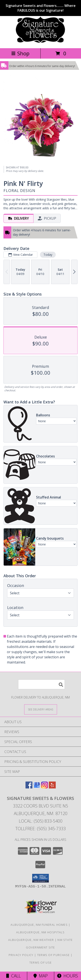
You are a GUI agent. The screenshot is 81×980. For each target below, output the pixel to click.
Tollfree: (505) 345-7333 (40, 829)
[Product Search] (41, 684)
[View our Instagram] (44, 787)
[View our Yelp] (52, 787)
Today (48, 255)
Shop (20, 53)
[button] (40, 878)
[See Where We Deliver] (41, 709)
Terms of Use (41, 962)
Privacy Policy (21, 955)
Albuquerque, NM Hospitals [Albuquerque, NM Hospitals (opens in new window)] (40, 932)
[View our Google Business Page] (37, 787)
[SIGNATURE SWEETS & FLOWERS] (40, 42)
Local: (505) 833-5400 (41, 821)
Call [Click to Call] (13, 976)
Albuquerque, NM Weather (31, 940)
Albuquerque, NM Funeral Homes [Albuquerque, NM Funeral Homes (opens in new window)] (39, 925)
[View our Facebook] (29, 787)
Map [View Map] (41, 976)
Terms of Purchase (53, 955)
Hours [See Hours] (67, 976)
